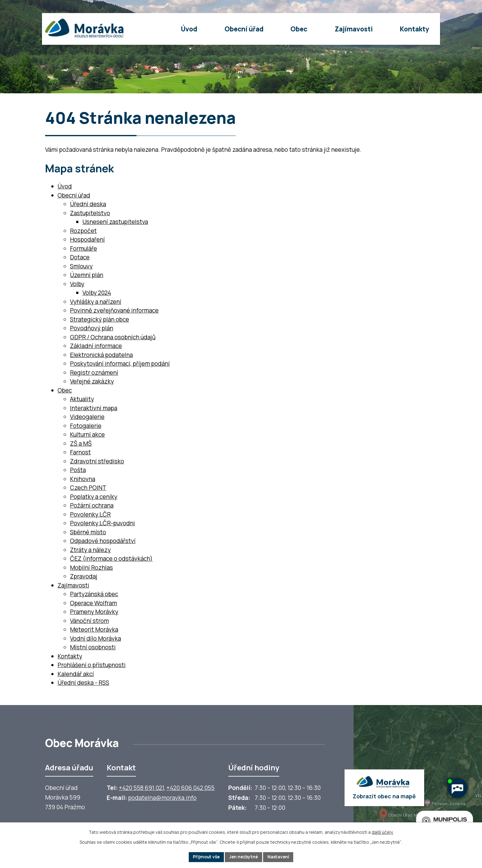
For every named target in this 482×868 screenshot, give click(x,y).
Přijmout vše (205, 857)
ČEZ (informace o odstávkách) (111, 559)
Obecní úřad (74, 195)
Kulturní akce (87, 434)
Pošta (78, 470)
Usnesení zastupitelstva (115, 222)
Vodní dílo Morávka (95, 638)
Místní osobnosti (93, 647)
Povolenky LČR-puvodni (102, 523)
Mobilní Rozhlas (91, 568)
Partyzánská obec (94, 594)
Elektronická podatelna (101, 355)
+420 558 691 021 (141, 788)
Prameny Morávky (94, 612)
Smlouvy (81, 266)
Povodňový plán (92, 328)
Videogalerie (87, 417)
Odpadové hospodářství (103, 541)
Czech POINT (88, 488)
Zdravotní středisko (97, 461)
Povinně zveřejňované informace (114, 310)
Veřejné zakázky (92, 381)
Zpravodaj (84, 576)
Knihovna (83, 479)
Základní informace (96, 346)
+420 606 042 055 (190, 788)
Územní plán (87, 275)
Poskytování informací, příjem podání (120, 364)
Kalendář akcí (76, 674)
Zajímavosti (73, 585)
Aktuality (82, 399)
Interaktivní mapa (94, 408)
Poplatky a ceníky (94, 497)
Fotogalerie (86, 426)
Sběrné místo (88, 532)
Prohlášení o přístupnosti (92, 665)
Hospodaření (87, 239)
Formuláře (83, 248)
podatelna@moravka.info (162, 798)
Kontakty (70, 656)
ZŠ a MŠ (81, 443)
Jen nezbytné (244, 857)
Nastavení (280, 857)
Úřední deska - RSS (83, 683)
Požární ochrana (92, 505)
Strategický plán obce (100, 319)
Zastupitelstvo (90, 213)
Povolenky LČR (90, 514)
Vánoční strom (89, 621)
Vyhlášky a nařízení (96, 302)
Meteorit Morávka (94, 629)
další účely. (382, 832)
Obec (65, 390)
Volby (77, 284)
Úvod (65, 186)
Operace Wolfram (93, 603)
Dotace (80, 257)
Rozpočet (83, 231)
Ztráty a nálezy (90, 550)
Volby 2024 (97, 293)
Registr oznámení (94, 373)
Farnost (80, 452)
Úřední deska (88, 204)
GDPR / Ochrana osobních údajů (113, 337)
